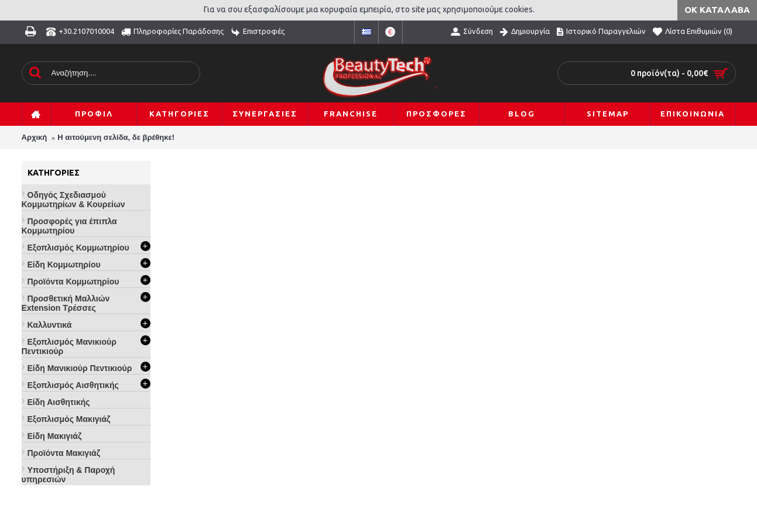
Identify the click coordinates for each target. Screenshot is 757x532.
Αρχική (35, 137)
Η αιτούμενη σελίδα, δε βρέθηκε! (116, 137)
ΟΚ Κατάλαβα (717, 10)
